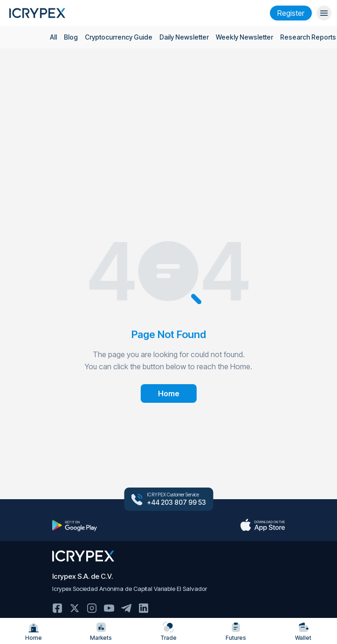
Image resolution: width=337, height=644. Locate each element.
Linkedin (144, 608)
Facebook (57, 608)
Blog (71, 37)
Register (291, 13)
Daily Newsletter (184, 37)
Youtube (109, 608)
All (53, 37)
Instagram (92, 608)
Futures (236, 631)
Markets (101, 631)
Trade (168, 631)
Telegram (126, 608)
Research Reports (308, 37)
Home (34, 631)
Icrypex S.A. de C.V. (83, 576)
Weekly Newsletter (244, 37)
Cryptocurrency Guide (119, 37)
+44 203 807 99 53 (176, 502)
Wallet (303, 631)
